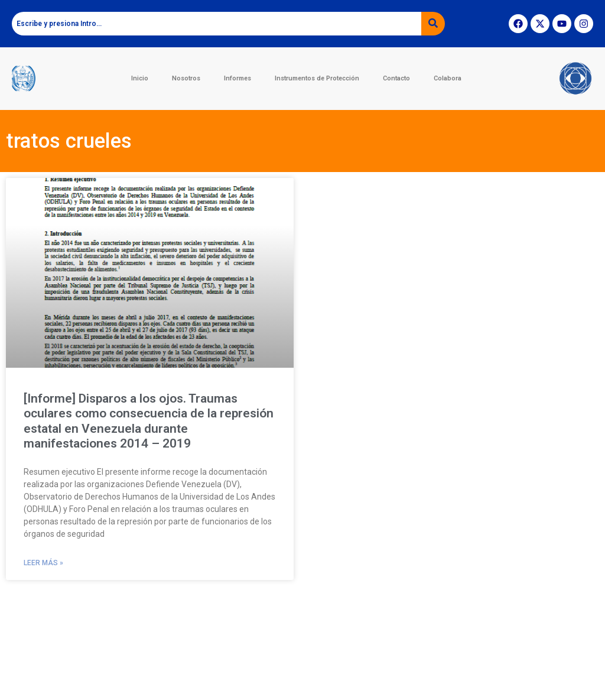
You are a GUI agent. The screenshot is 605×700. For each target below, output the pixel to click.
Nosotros (186, 78)
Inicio (140, 78)
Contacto (396, 78)
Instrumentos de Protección (317, 78)
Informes (238, 78)
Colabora (448, 78)
